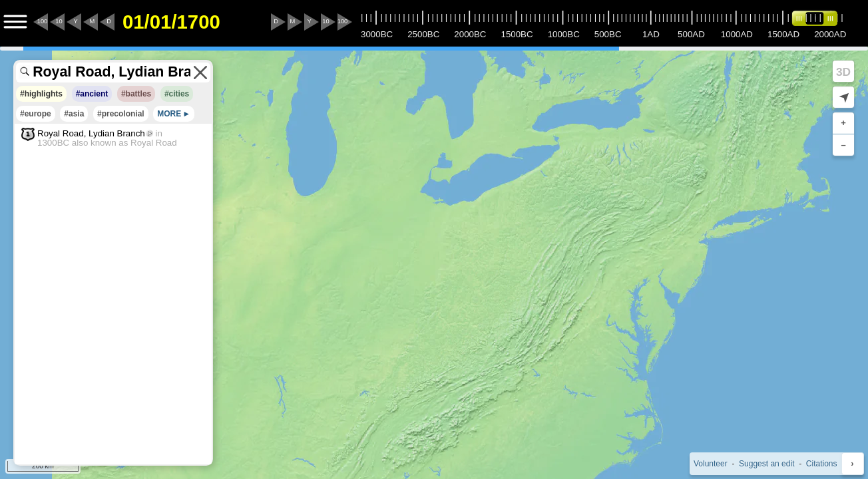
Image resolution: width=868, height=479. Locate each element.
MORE (169, 114)
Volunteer (711, 464)
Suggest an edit (766, 464)
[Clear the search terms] (200, 73)
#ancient (92, 94)
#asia (74, 114)
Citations (822, 464)
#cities (177, 94)
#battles (136, 94)
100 (43, 21)
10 (59, 21)
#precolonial (121, 114)
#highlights (41, 94)
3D (843, 72)
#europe (36, 114)
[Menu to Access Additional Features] (15, 22)
